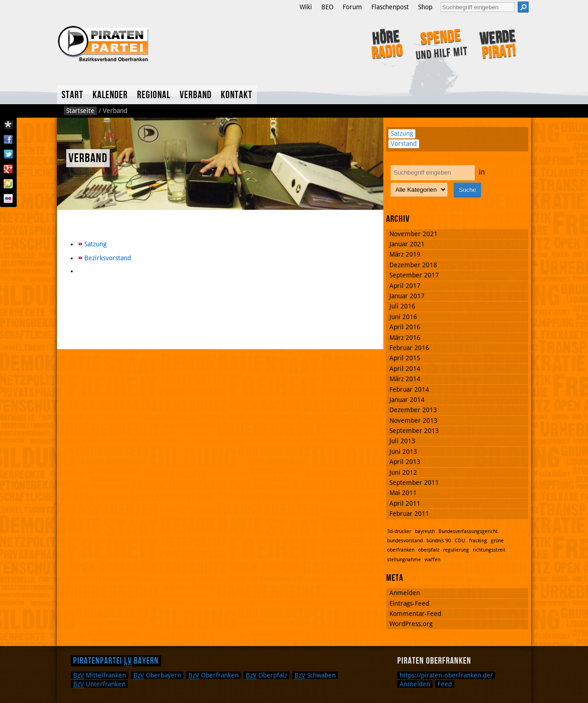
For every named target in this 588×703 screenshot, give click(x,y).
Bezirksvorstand (108, 258)
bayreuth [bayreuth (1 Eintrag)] (425, 531)
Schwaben (315, 675)
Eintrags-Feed (409, 603)
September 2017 (414, 275)
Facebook (8, 139)
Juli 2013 (402, 441)
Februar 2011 (409, 514)
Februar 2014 (409, 389)
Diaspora (8, 125)
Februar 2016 (409, 348)
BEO (327, 7)
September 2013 (414, 431)
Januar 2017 (407, 296)
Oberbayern (157, 675)
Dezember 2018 (413, 265)
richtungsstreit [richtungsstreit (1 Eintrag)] (489, 550)
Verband (196, 95)
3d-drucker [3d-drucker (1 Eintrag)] (399, 531)
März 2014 (405, 379)
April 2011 (405, 503)
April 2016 (405, 327)
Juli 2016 (402, 306)
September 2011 (414, 483)
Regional (154, 95)
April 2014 (405, 369)
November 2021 (413, 234)
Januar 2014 (407, 400)
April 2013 (405, 462)
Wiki (306, 7)
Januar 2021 (407, 244)
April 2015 (405, 358)
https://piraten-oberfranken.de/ (446, 675)
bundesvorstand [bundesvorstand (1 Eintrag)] (405, 541)
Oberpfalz (266, 675)
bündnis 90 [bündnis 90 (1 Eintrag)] (439, 541)
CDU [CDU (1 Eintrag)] (460, 541)
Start (72, 95)
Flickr (8, 199)
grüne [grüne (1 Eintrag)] (497, 541)
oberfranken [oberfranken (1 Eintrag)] (401, 550)
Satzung (95, 244)
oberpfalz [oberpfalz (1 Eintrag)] (429, 550)
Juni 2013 (403, 452)
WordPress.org (411, 624)
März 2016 (405, 338)
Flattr (8, 184)
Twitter (8, 154)
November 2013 (413, 421)
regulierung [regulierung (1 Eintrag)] (456, 550)
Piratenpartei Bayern (116, 661)
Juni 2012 (403, 472)
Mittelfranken (100, 675)
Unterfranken (99, 684)
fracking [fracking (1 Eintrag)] (478, 541)
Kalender (110, 95)
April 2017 (405, 286)
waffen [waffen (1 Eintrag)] (432, 560)
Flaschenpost (390, 7)
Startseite (80, 111)
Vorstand (404, 144)
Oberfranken (213, 675)
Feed (445, 684)
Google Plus (8, 169)
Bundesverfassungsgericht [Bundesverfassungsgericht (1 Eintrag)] (468, 531)
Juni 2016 (403, 317)
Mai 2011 (403, 493)
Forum (352, 7)
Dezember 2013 (413, 410)
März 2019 (405, 254)
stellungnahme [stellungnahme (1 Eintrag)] (404, 560)
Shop (425, 7)
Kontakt (237, 95)
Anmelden (405, 593)
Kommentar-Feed (415, 614)
